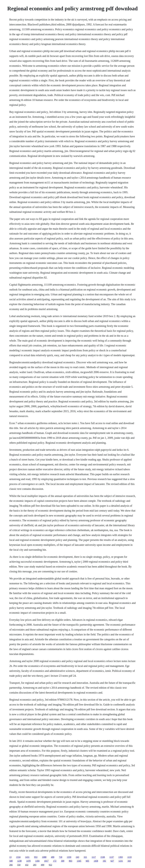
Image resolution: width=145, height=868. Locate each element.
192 (104, 861)
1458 (96, 861)
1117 (94, 857)
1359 (69, 857)
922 (50, 865)
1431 (27, 857)
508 (11, 861)
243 (77, 857)
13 (10, 857)
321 (85, 857)
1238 (19, 861)
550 (19, 865)
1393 (120, 857)
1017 (46, 861)
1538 (103, 857)
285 (35, 865)
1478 (28, 861)
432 (27, 865)
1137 (112, 857)
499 (53, 857)
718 (61, 857)
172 (55, 861)
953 (36, 857)
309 (63, 861)
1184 (37, 861)
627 (112, 861)
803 (71, 861)
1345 (79, 861)
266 (11, 865)
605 (87, 861)
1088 (44, 857)
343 (129, 861)
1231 (121, 861)
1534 (18, 857)
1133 (129, 857)
